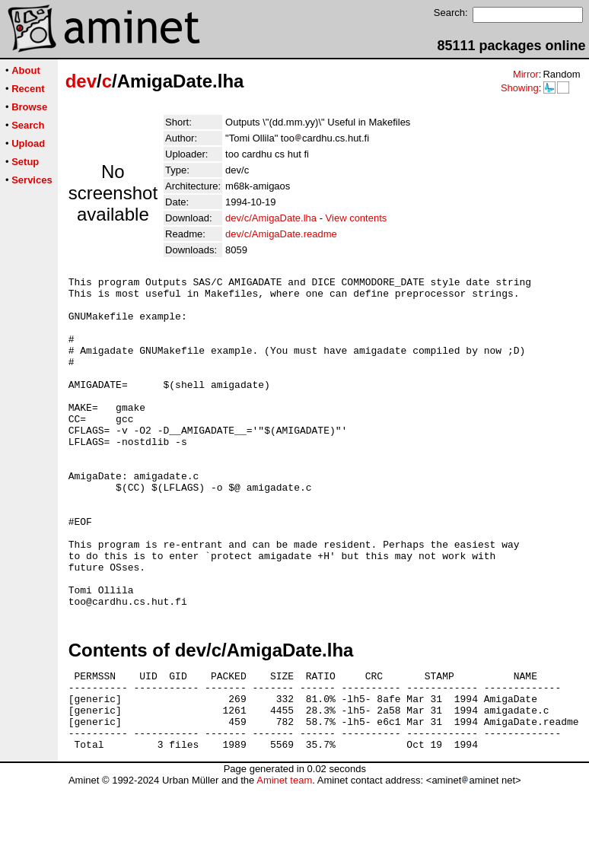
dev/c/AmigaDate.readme (281, 234)
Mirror (526, 74)
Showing (520, 88)
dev (81, 81)
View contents (357, 218)
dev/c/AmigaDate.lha (271, 218)
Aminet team (284, 862)
